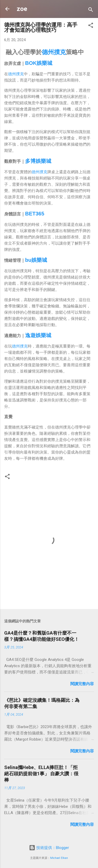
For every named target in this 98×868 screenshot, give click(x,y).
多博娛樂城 (38, 161)
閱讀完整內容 (82, 684)
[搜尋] (91, 11)
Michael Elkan (59, 858)
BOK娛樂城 (39, 63)
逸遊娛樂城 (38, 335)
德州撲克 (54, 52)
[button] (91, 26)
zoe (22, 9)
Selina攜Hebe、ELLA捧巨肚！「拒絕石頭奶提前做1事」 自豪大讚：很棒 (41, 774)
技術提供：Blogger (49, 848)
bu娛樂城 (36, 260)
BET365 (35, 214)
